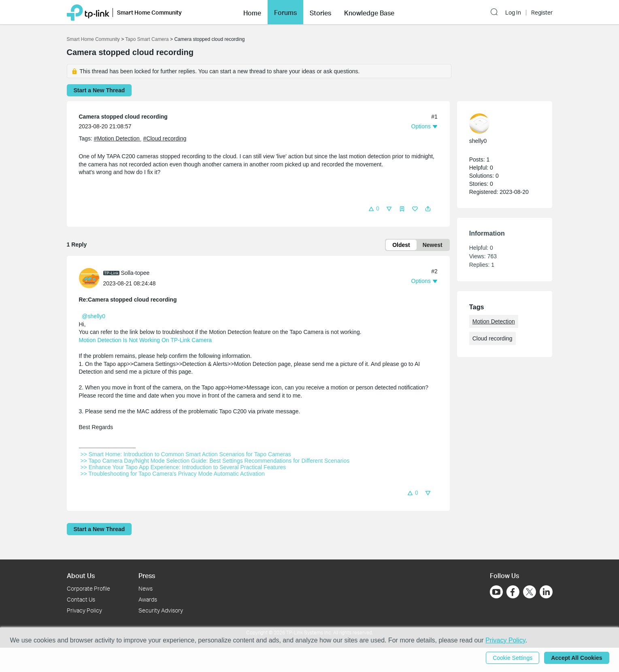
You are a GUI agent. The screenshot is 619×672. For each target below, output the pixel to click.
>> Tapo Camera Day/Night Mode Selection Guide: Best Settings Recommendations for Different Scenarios (215, 461)
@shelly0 (94, 316)
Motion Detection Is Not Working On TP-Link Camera (146, 340)
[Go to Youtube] (496, 592)
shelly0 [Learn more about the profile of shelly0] (478, 141)
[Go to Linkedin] (546, 592)
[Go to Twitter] (530, 593)
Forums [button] (285, 13)
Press (147, 575)
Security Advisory (161, 610)
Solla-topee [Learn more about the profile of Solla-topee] (135, 273)
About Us (81, 575)
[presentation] (89, 278)
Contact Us (81, 599)
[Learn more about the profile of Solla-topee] (91, 278)
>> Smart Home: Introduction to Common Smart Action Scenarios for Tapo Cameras (186, 454)
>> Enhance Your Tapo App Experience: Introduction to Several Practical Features (183, 467)
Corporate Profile (88, 588)
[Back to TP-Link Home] (88, 12)
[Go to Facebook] (513, 592)
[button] (252, 12)
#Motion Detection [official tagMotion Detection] (118, 138)
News (146, 588)
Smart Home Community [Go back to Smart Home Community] (93, 39)
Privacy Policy (84, 610)
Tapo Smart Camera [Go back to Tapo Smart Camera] (147, 39)
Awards (148, 599)
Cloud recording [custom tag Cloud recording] (492, 338)
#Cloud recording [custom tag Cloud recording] (165, 138)
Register (542, 13)
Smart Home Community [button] (149, 12)
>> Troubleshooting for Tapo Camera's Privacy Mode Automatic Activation (173, 474)
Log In (513, 13)
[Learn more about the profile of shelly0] (501, 123)
